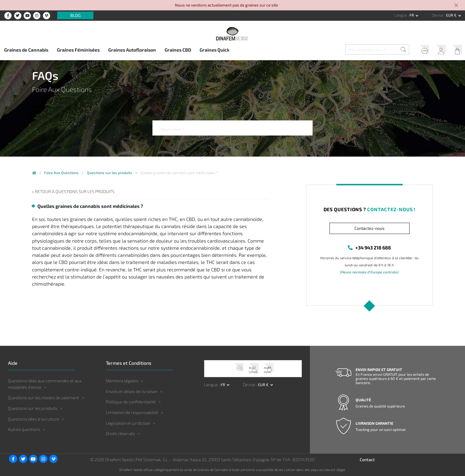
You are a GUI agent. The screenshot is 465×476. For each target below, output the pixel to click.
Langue (401, 15)
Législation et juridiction (128, 423)
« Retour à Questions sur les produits (70, 192)
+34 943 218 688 (373, 247)
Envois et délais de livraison (132, 391)
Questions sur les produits (33, 408)
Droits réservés (120, 433)
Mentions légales (122, 380)
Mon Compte (436, 51)
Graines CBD (178, 50)
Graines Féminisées (78, 50)
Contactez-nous (369, 228)
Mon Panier (456, 51)
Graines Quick (215, 50)
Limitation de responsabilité (132, 412)
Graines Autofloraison (132, 50)
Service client (417, 51)
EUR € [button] (452, 15)
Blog (75, 16)
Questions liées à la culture (34, 419)
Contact (367, 459)
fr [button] (412, 15)
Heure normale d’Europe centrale (370, 272)
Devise (438, 15)
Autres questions (24, 429)
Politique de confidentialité (131, 401)
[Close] (457, 6)
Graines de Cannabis (26, 50)
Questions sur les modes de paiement (44, 397)
